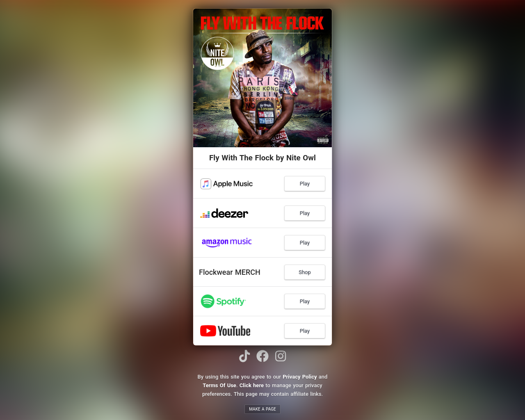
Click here (252, 385)
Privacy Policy (300, 377)
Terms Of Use (219, 385)
